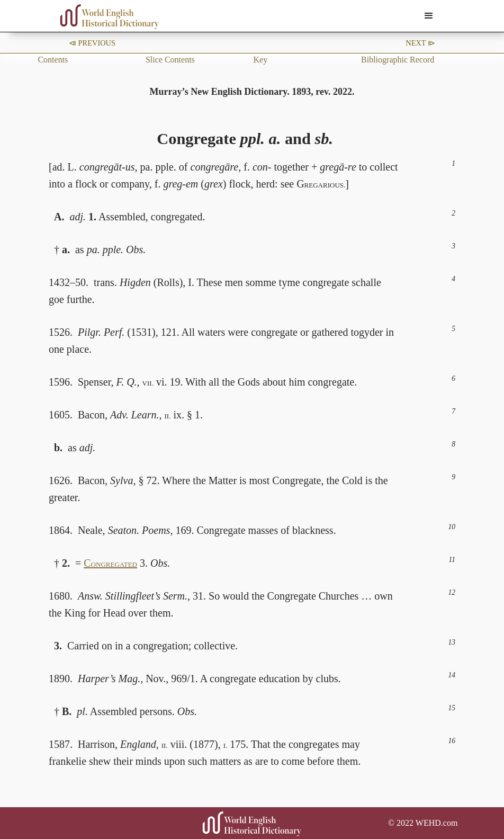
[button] (429, 16)
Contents (53, 60)
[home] (110, 17)
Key (261, 60)
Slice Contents (170, 60)
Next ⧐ (420, 43)
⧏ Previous (92, 43)
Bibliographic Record (398, 60)
